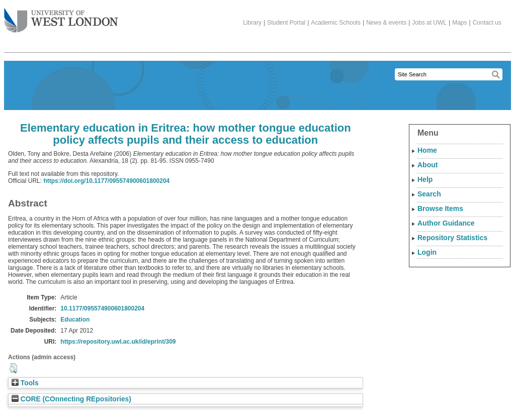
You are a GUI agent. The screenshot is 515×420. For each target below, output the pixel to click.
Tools (25, 383)
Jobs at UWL (429, 23)
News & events (386, 23)
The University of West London (61, 17)
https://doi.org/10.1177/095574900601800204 (106, 181)
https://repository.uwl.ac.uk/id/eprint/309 (118, 342)
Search (429, 194)
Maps (459, 23)
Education (75, 320)
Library (252, 23)
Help (425, 179)
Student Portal (286, 23)
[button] (13, 368)
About (427, 165)
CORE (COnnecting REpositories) (71, 399)
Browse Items (440, 208)
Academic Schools (336, 23)
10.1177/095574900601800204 (102, 308)
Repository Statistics (452, 238)
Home (427, 150)
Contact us (487, 23)
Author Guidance (446, 223)
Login (427, 252)
